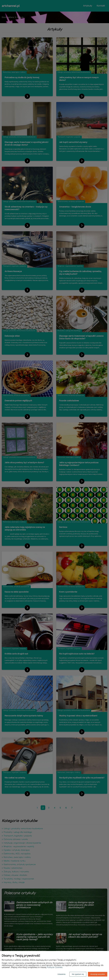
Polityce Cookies (55, 967)
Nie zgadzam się (78, 974)
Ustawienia (61, 974)
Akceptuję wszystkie (98, 974)
